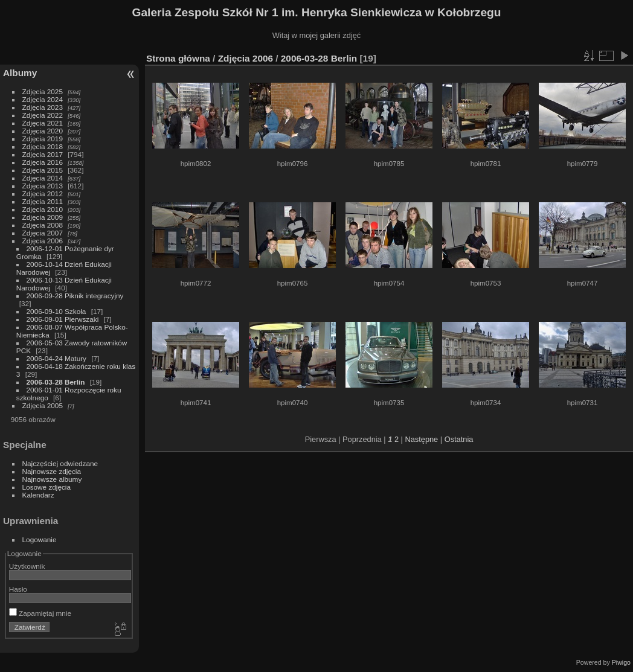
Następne (421, 439)
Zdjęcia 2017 (43, 154)
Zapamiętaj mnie (40, 613)
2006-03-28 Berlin (56, 382)
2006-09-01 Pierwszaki (63, 319)
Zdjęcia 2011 (43, 201)
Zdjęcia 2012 (43, 194)
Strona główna (178, 58)
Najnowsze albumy (52, 479)
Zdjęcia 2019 (43, 139)
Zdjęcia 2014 (43, 178)
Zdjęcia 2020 (43, 131)
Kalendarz (38, 495)
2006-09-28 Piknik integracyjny (75, 296)
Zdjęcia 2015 (43, 170)
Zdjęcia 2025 (43, 91)
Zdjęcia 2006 (43, 241)
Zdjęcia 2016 (43, 162)
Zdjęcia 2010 (43, 209)
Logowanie (40, 539)
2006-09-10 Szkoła (56, 311)
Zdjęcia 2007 (43, 233)
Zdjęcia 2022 (43, 115)
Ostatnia (459, 439)
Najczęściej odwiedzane (60, 463)
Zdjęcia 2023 (43, 107)
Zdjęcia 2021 (43, 123)
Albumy (20, 73)
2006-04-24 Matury (56, 358)
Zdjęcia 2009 (43, 217)
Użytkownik (27, 566)
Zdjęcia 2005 (43, 405)
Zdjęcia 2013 (43, 186)
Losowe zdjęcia (47, 487)
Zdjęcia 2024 (43, 99)
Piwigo (621, 662)
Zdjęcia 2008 (43, 225)
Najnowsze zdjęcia (52, 471)
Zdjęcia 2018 (43, 146)
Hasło (18, 589)
